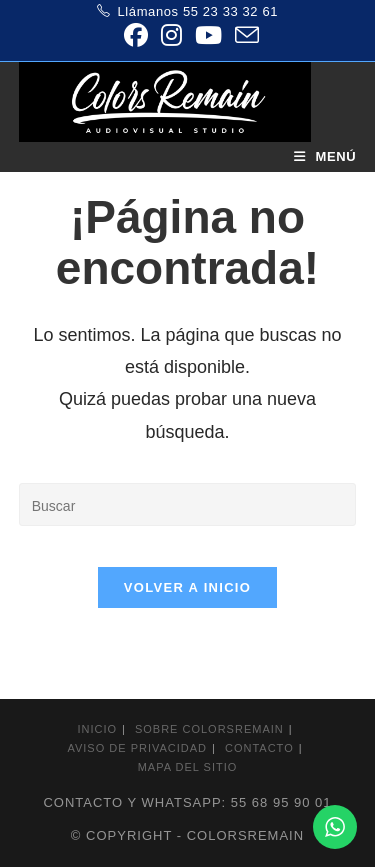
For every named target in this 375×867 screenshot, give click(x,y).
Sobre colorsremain (209, 729)
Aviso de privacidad (137, 748)
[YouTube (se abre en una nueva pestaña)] (208, 35)
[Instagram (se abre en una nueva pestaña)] (171, 35)
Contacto (259, 748)
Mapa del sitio (188, 767)
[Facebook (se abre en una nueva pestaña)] (135, 35)
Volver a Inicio (187, 587)
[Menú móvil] (325, 156)
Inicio (97, 729)
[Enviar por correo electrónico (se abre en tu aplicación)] (243, 35)
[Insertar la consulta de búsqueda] (188, 504)
